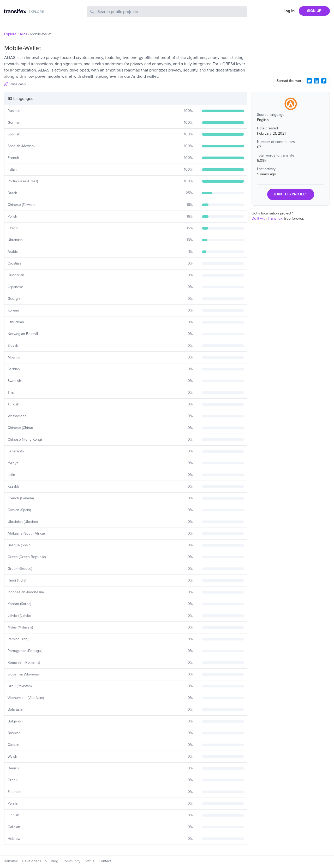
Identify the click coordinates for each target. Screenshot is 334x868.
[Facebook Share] (324, 81)
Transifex (10, 861)
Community (71, 861)
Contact (105, 861)
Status (90, 861)
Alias (23, 34)
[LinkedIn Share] (317, 81)
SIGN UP (314, 11)
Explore (10, 34)
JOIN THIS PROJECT (291, 194)
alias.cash (18, 84)
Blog (55, 861)
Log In (289, 11)
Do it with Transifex (267, 219)
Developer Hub (34, 861)
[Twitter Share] (309, 81)
